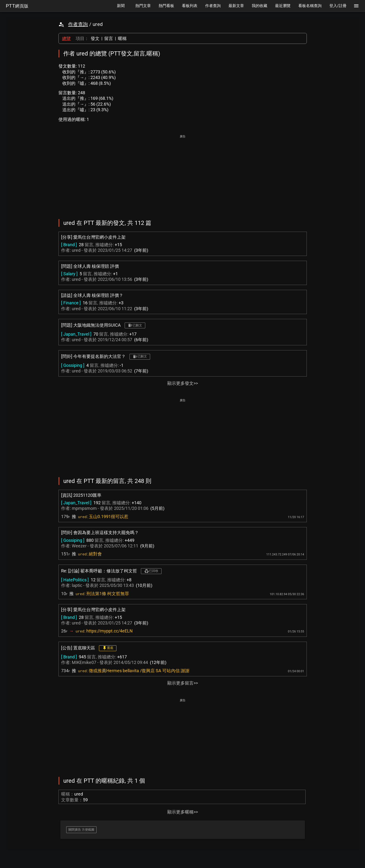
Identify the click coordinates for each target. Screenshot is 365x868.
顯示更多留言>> (183, 683)
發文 (95, 38)
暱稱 (122, 38)
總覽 (66, 38)
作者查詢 (78, 24)
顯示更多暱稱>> (183, 812)
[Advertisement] (183, 174)
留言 (109, 38)
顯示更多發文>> (183, 383)
